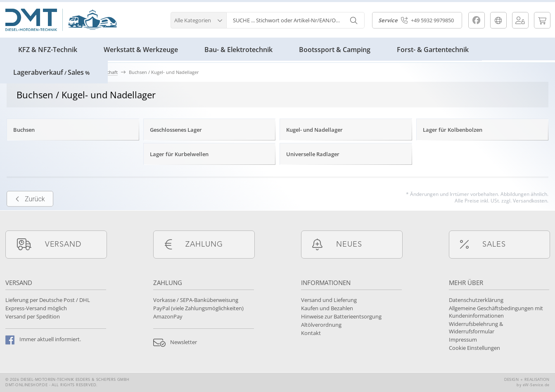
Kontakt (311, 333)
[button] (198, 19)
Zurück (30, 213)
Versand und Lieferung (329, 300)
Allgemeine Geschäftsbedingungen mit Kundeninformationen (496, 312)
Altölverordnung (321, 325)
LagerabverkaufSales (51, 72)
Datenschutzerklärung (476, 300)
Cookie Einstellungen (474, 348)
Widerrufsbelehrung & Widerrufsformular (476, 328)
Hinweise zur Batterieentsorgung (341, 316)
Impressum (463, 340)
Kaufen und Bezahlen (327, 308)
